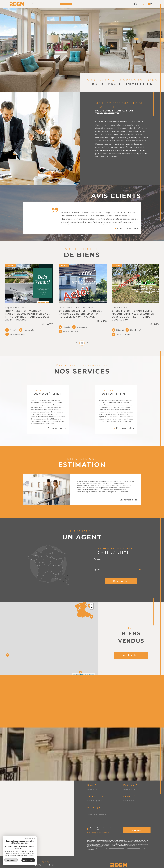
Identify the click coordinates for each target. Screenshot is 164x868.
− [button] (92, 603)
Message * (95, 803)
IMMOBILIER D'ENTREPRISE (46, 4)
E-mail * (129, 792)
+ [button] (92, 600)
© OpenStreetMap (89, 670)
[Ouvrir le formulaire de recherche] (136, 4)
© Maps (80, 670)
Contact (104, 4)
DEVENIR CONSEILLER (66, 4)
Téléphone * (97, 792)
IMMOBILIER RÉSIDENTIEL (32, 4)
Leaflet (74, 670)
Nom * (92, 781)
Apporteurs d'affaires (95, 4)
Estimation (56, 4)
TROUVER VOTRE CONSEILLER (81, 4)
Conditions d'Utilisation (134, 843)
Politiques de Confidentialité (116, 843)
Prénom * (130, 781)
